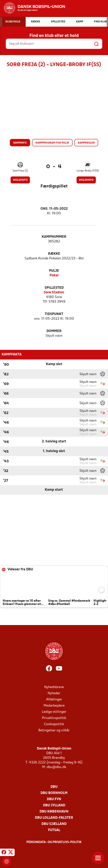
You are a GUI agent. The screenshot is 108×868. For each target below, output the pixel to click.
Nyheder (54, 693)
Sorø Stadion (54, 293)
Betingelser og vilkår (54, 730)
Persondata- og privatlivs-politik (54, 842)
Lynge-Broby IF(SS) (88, 171)
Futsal (54, 830)
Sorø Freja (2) (20, 171)
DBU (54, 787)
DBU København (54, 812)
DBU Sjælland (54, 824)
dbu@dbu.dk (56, 767)
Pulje (54, 271)
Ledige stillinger (54, 712)
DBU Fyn (54, 799)
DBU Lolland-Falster (54, 818)
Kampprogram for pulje (52, 143)
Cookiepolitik (54, 724)
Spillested (54, 288)
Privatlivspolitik (54, 718)
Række (54, 254)
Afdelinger (54, 700)
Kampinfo (20, 143)
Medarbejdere (54, 706)
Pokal (54, 276)
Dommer (54, 331)
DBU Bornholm (54, 793)
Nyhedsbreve (54, 687)
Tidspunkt (54, 314)
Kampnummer (54, 237)
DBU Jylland (54, 805)
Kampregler (86, 143)
